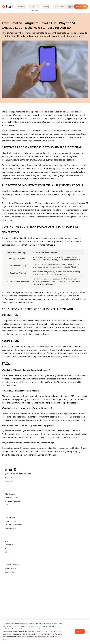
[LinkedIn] (15, 470)
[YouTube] (11, 470)
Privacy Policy (45, 637)
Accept (80, 631)
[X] (6, 470)
